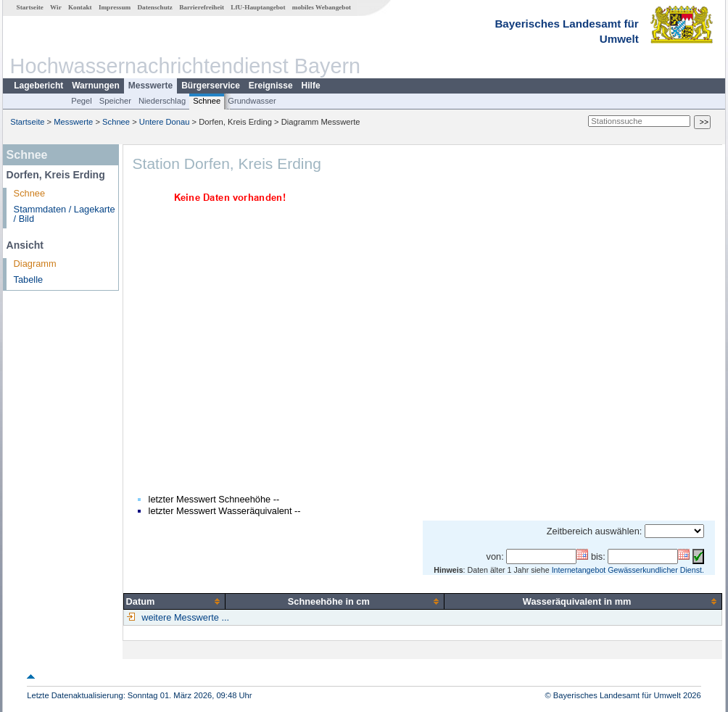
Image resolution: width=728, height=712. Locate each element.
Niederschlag (162, 101)
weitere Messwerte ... (184, 617)
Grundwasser (252, 101)
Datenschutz (155, 7)
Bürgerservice (211, 86)
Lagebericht (38, 86)
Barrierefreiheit (202, 7)
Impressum (115, 7)
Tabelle (29, 280)
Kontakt (80, 7)
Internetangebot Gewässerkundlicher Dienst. (628, 570)
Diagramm (35, 264)
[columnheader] (174, 601)
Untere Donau (165, 122)
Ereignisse (271, 86)
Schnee (207, 101)
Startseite (30, 7)
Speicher (115, 101)
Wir (56, 7)
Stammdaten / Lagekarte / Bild (65, 214)
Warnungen (96, 86)
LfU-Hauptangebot (258, 7)
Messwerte (150, 86)
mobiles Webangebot (322, 7)
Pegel (82, 101)
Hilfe (311, 86)
